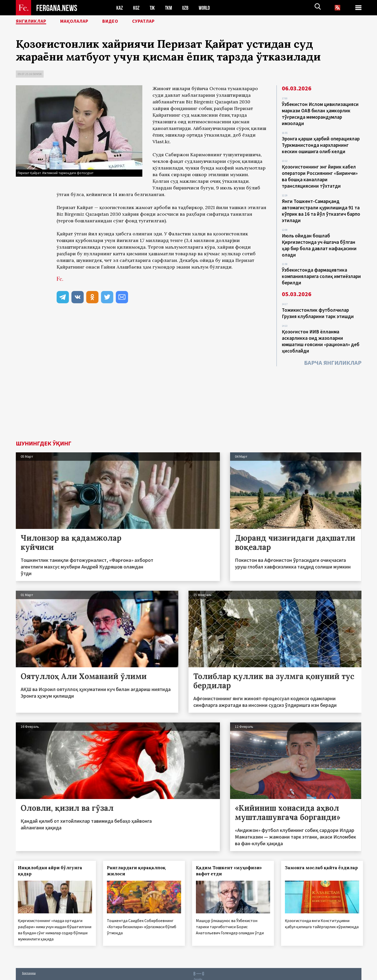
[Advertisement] (188, 395)
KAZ (120, 8)
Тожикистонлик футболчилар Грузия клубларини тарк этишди (318, 308)
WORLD (206, 8)
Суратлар (158, 22)
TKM (169, 8)
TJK (153, 8)
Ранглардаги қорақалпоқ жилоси (138, 864)
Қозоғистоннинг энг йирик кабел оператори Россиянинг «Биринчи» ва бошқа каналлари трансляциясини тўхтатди (320, 174)
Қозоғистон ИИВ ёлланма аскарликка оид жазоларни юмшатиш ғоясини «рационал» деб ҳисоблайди (321, 335)
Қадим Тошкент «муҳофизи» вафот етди (230, 864)
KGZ (136, 8)
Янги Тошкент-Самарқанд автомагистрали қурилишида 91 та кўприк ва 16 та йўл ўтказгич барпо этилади (321, 208)
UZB (187, 8)
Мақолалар (82, 22)
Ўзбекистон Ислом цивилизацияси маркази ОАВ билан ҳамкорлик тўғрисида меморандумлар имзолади (320, 113)
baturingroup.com (230, 975)
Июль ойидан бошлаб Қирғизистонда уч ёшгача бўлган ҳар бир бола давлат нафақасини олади (319, 241)
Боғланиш (29, 965)
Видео (121, 22)
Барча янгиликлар (333, 356)
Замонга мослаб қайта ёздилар (313, 864)
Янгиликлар (34, 22)
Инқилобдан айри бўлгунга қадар (52, 864)
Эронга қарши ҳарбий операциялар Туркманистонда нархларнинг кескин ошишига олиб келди (321, 144)
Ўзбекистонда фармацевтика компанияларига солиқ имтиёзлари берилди (321, 271)
